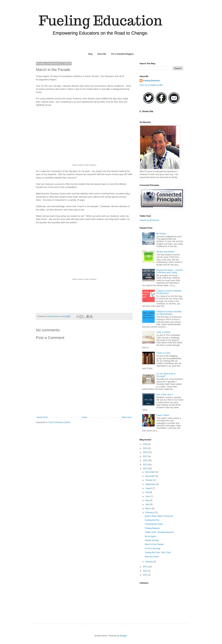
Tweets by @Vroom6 (149, 220)
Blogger (123, 636)
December (150, 472)
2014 (146, 469)
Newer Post (42, 417)
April (148, 504)
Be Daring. (161, 234)
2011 (146, 575)
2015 (146, 465)
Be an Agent (150, 536)
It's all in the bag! (153, 548)
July (148, 492)
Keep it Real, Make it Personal (159, 516)
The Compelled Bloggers (122, 54)
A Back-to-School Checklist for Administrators (169, 313)
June (148, 496)
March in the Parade (154, 544)
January (149, 562)
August (149, 488)
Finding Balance (152, 528)
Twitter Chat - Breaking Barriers (159, 532)
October (149, 480)
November (150, 476)
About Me (102, 54)
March (149, 509)
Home (85, 417)
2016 (146, 460)
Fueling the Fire (152, 520)
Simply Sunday (152, 540)
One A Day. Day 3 (165, 394)
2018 (146, 452)
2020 (146, 444)
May (148, 500)
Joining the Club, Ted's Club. (158, 552)
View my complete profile (151, 85)
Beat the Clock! (152, 557)
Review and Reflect (165, 252)
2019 (146, 448)
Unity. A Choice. (164, 332)
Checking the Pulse (154, 524)
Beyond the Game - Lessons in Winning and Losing (170, 271)
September (151, 484)
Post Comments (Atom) (59, 422)
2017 (146, 456)
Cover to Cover (163, 353)
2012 (146, 571)
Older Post (127, 417)
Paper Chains (163, 415)
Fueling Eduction (151, 81)
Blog (90, 54)
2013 (146, 567)
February (150, 513)
